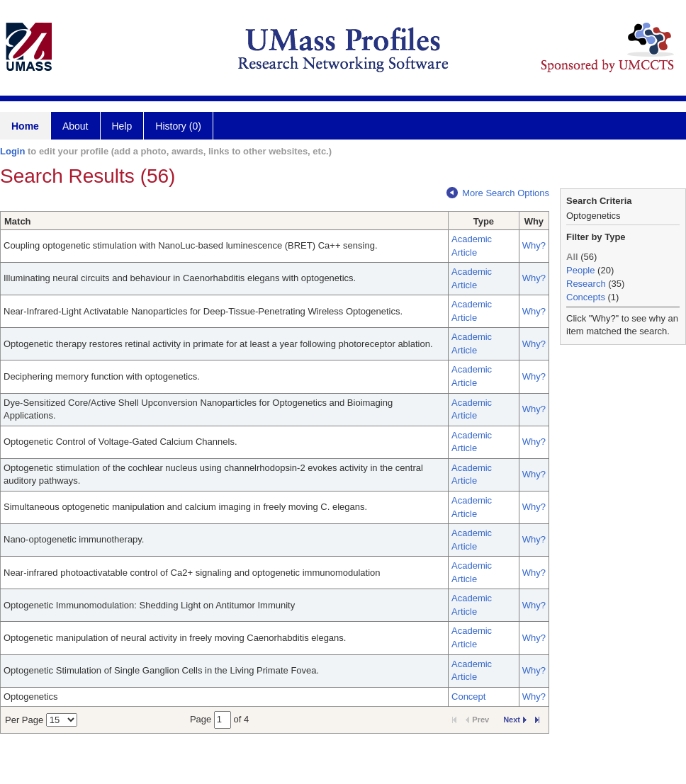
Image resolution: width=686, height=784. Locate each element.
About (75, 126)
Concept (468, 697)
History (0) (178, 126)
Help (122, 126)
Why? (534, 245)
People (580, 270)
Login (12, 151)
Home (25, 126)
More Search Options (498, 193)
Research (586, 284)
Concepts (586, 297)
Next (515, 720)
